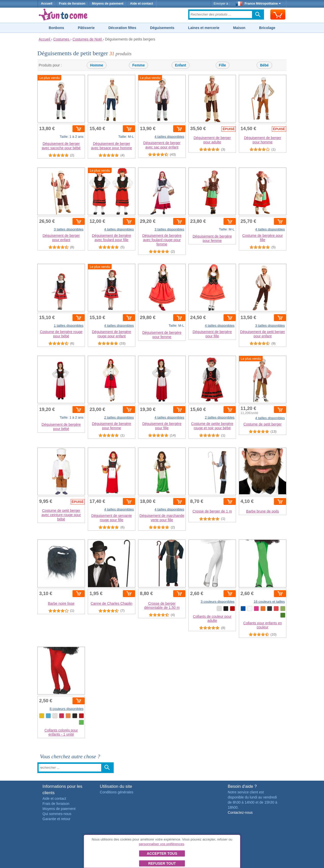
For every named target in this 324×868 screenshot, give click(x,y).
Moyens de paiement (108, 4)
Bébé (264, 65)
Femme (138, 65)
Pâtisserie (86, 28)
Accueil (47, 4)
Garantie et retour (56, 819)
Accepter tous (162, 853)
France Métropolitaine (258, 4)
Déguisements (162, 28)
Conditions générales (117, 792)
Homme (97, 65)
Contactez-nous (240, 812)
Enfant (181, 65)
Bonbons (56, 28)
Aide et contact (141, 4)
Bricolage (267, 28)
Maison (239, 28)
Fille (223, 65)
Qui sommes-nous (57, 814)
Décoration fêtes (122, 28)
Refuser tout (162, 863)
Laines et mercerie (204, 28)
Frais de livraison (72, 4)
